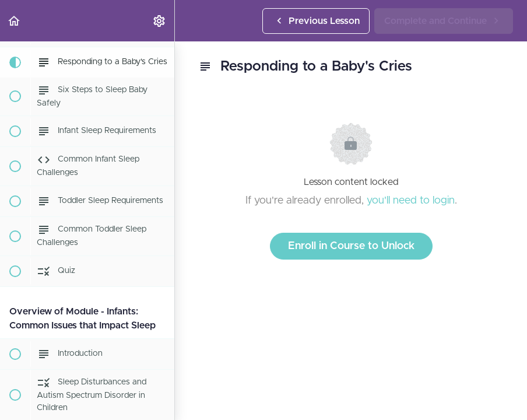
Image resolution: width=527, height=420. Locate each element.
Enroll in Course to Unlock (351, 246)
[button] (15, 21)
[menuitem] (160, 21)
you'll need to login (411, 201)
